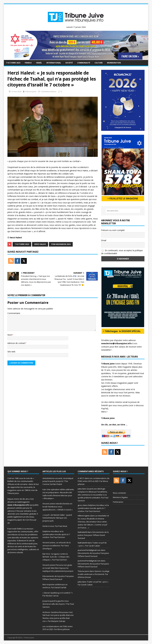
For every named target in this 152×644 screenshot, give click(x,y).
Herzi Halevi (40, 244)
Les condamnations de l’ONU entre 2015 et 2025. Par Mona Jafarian (94, 481)
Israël (39, 63)
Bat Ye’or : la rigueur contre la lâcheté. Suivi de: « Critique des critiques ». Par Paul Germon (56, 557)
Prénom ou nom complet (113, 230)
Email (104, 240)
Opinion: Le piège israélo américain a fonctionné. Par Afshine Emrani (94, 574)
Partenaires (118, 502)
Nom (10, 335)
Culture (99, 63)
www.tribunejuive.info (18, 505)
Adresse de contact (16, 343)
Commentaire (14, 313)
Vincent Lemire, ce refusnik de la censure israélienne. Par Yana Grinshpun (57, 546)
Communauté (84, 63)
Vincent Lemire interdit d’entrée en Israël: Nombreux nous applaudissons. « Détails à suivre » (58, 507)
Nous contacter (120, 493)
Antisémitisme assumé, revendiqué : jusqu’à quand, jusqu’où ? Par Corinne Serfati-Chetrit (58, 481)
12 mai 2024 (16, 91)
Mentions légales (120, 497)
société (69, 63)
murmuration (114, 63)
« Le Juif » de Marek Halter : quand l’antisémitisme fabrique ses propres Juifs (57, 518)
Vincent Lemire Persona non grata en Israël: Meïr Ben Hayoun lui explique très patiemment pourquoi (58, 568)
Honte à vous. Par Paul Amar (55, 526)
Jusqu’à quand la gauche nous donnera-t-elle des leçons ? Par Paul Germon (58, 604)
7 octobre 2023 (13, 63)
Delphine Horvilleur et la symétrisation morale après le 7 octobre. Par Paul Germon (56, 534)
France (28, 63)
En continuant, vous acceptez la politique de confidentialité (122, 252)
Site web (11, 352)
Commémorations (49, 91)
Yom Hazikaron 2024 (61, 244)
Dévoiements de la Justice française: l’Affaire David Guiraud (93, 535)
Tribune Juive (31, 91)
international (54, 63)
